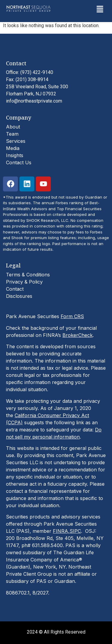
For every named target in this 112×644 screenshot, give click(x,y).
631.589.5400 (47, 545)
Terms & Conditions (28, 275)
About (13, 127)
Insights (15, 155)
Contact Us (19, 162)
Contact (15, 289)
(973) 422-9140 (37, 72)
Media (13, 148)
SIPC (75, 531)
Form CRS (72, 316)
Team (12, 134)
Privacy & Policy (24, 282)
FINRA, (61, 531)
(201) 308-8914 (32, 79)
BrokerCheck (78, 335)
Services (16, 141)
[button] (100, 10)
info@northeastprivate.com (34, 101)
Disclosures (19, 296)
